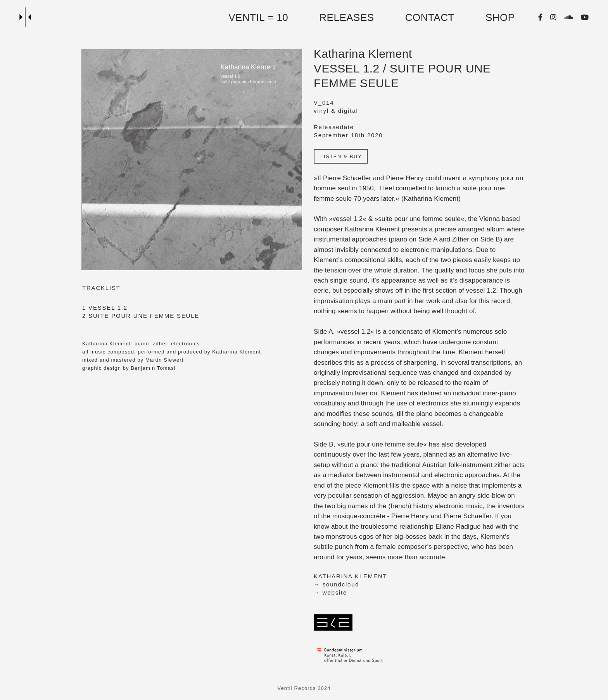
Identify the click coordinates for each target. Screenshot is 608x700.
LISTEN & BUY (341, 156)
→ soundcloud (337, 584)
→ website (330, 592)
